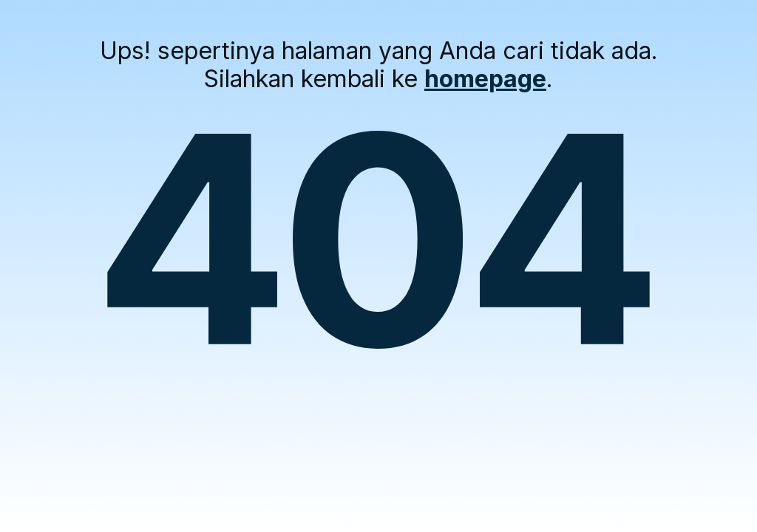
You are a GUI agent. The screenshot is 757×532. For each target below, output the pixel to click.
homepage (485, 79)
